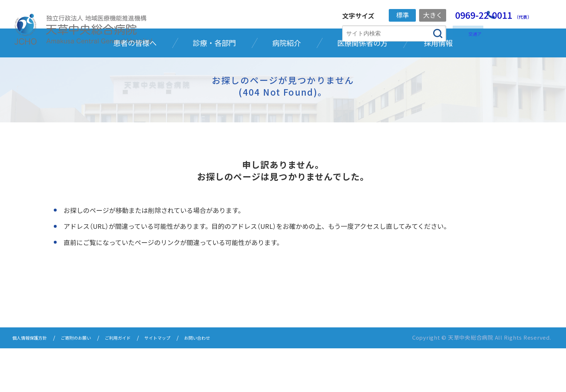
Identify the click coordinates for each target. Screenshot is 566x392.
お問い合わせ (230, 382)
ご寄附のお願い (88, 382)
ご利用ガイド (137, 382)
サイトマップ (183, 382)
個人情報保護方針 (34, 382)
